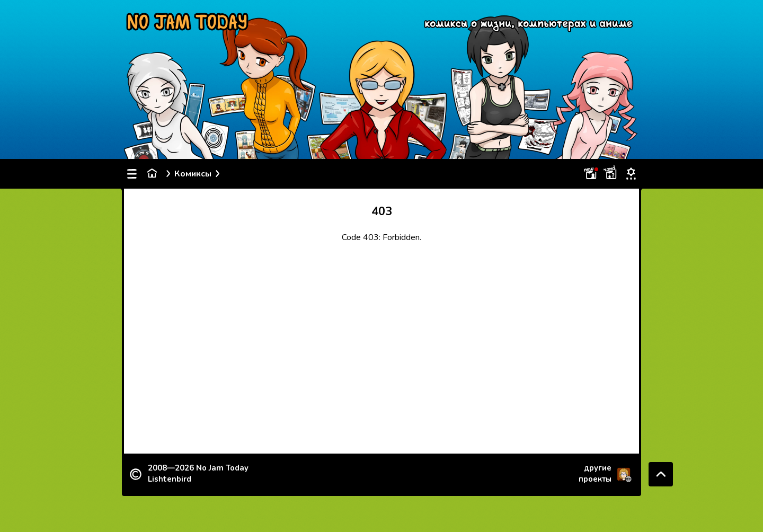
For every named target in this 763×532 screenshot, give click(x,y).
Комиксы (193, 174)
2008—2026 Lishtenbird (198, 473)
